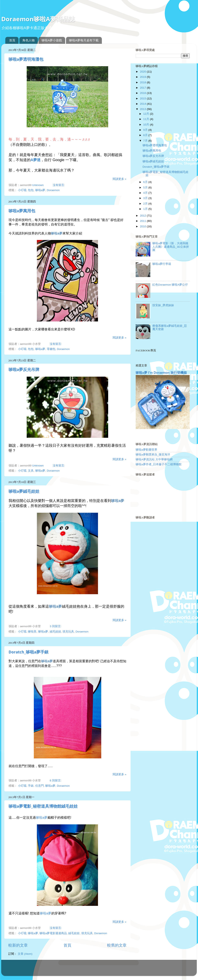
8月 (146, 135)
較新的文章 (18, 945)
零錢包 (51, 349)
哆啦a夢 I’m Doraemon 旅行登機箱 (161, 373)
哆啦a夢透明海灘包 (26, 59)
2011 (143, 221)
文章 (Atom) (25, 954)
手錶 (31, 786)
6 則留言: (56, 780)
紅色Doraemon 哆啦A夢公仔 (170, 285)
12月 (147, 114)
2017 (143, 88)
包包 (31, 190)
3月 (146, 198)
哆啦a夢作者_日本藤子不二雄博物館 (159, 464)
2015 (143, 98)
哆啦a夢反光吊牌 (24, 370)
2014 (143, 104)
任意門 (40, 786)
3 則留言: (56, 626)
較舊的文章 (117, 945)
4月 (146, 193)
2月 (146, 204)
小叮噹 (22, 190)
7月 (146, 141)
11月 (147, 119)
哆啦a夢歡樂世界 (146, 450)
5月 (146, 188)
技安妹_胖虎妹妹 (163, 305)
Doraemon (53, 190)
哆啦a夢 (40, 190)
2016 (143, 93)
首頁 (12, 40)
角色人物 (29, 40)
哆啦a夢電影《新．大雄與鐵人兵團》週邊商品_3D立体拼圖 (171, 247)
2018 (143, 82)
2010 (143, 226)
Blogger (115, 970)
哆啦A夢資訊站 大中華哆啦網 (154, 459)
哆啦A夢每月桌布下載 (84, 40)
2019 (143, 77)
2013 (143, 109)
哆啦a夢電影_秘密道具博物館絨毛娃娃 (43, 806)
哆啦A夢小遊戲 (52, 40)
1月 (146, 209)
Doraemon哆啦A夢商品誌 (38, 19)
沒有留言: (59, 185)
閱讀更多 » (119, 179)
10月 (147, 125)
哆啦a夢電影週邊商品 (53, 933)
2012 (143, 216)
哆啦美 (32, 632)
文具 (31, 471)
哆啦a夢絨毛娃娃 (24, 491)
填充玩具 (68, 632)
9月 (146, 130)
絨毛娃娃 (55, 632)
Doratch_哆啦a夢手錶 (29, 652)
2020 (143, 72)
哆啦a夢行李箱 (162, 264)
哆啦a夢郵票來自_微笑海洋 (153, 455)
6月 (146, 182)
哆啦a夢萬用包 (22, 211)
